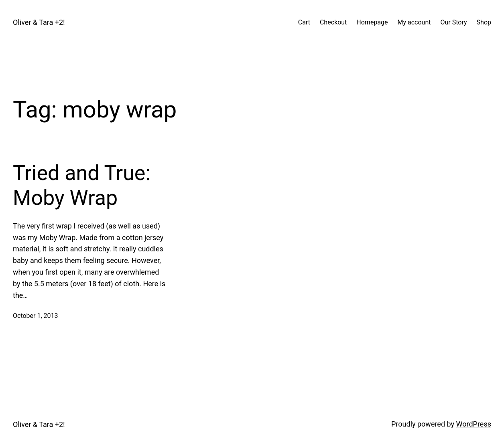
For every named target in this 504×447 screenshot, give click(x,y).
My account (414, 22)
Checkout (333, 22)
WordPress (474, 424)
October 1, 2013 (36, 316)
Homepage (372, 22)
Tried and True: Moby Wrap (82, 185)
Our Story (454, 22)
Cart (304, 22)
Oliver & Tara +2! (39, 22)
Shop (484, 22)
